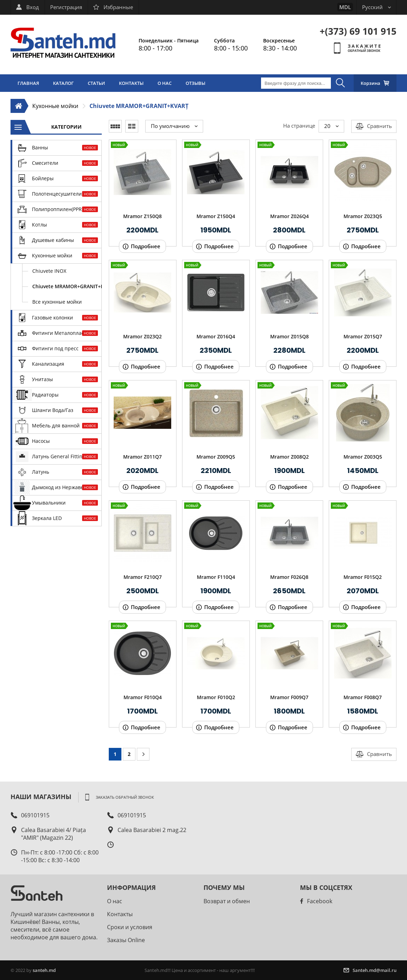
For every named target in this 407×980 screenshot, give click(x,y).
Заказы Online (126, 940)
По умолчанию (174, 126)
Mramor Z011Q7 (142, 457)
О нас (115, 901)
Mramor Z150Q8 (142, 216)
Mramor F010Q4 (143, 697)
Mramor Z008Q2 (289, 457)
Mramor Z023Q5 (363, 216)
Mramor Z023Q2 (142, 336)
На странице (299, 126)
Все (57, 302)
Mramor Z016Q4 (216, 336)
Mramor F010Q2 (216, 697)
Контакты (120, 914)
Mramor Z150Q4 (216, 216)
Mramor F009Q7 (289, 697)
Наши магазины (41, 797)
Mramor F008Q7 (363, 697)
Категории (66, 127)
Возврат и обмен (227, 901)
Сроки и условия (130, 927)
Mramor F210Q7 (143, 577)
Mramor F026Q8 (289, 577)
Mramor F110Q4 (216, 577)
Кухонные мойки (55, 106)
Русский (376, 7)
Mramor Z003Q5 (363, 457)
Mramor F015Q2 (363, 577)
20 (331, 126)
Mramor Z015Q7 (363, 336)
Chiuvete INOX (49, 271)
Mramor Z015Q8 (289, 336)
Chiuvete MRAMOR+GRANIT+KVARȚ (139, 106)
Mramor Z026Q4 (289, 216)
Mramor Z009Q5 (216, 457)
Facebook (316, 901)
